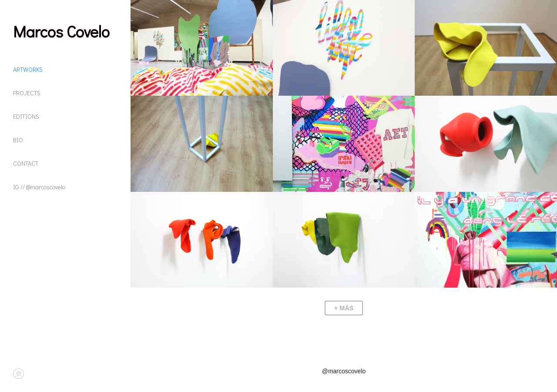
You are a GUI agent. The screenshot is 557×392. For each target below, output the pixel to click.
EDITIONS (26, 116)
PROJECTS (27, 93)
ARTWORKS (28, 69)
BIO (18, 140)
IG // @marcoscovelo (39, 187)
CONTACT (26, 163)
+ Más (344, 308)
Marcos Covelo (61, 31)
